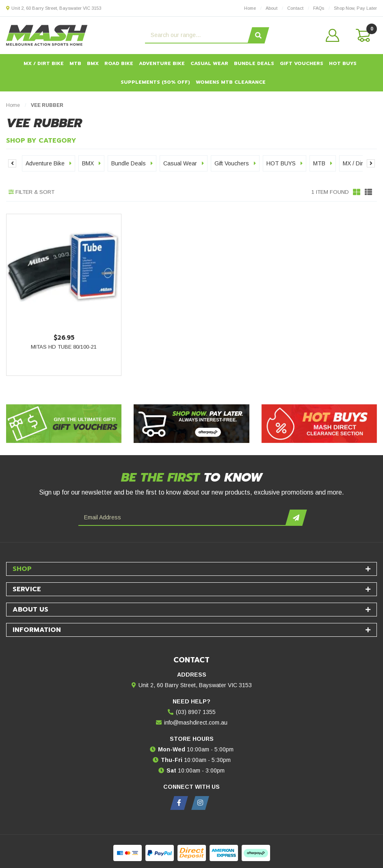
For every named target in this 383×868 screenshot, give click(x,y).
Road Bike (119, 63)
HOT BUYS (343, 63)
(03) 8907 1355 (196, 712)
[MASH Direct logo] (47, 35)
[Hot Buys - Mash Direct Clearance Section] (319, 424)
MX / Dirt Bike (44, 63)
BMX (93, 63)
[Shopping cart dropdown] (362, 35)
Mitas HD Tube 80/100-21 (64, 347)
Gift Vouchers (302, 63)
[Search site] (258, 35)
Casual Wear (209, 63)
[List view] (368, 192)
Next (371, 163)
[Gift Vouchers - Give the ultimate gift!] (64, 424)
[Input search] (197, 35)
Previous (12, 163)
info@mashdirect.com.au (196, 723)
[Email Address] (183, 518)
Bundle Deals (254, 63)
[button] (333, 35)
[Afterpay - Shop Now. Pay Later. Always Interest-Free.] (191, 424)
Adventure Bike (162, 63)
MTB (75, 63)
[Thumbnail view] (357, 192)
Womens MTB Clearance (231, 82)
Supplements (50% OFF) (155, 82)
